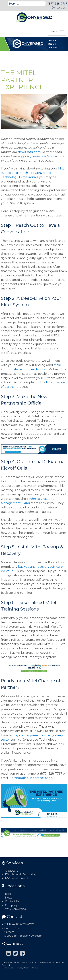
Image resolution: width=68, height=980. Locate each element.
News (9, 898)
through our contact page (33, 778)
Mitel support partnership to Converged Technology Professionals (33, 173)
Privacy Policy (23, 968)
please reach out (42, 156)
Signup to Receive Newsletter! (24, 936)
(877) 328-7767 (57, 4)
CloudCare (12, 871)
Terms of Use (7, 968)
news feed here (29, 152)
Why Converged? (16, 909)
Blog (8, 894)
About (35, 968)
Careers (9, 932)
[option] (34, 44)
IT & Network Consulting (21, 874)
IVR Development (17, 878)
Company (11, 905)
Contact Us (59, 8)
